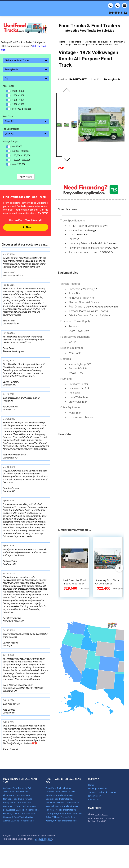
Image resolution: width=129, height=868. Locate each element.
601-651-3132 (101, 797)
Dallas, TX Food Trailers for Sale (60, 799)
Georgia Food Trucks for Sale (17, 785)
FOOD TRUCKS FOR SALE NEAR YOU (20, 763)
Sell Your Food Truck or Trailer (102, 775)
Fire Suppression (11, 129)
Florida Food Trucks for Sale (16, 778)
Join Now (26, 227)
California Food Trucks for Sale (18, 770)
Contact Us (93, 782)
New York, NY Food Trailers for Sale (62, 788)
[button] (67, 160)
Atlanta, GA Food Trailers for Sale (61, 803)
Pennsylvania (26, 69)
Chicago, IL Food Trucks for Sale (18, 799)
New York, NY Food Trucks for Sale (19, 788)
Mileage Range (10, 141)
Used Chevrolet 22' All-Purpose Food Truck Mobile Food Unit (74, 584)
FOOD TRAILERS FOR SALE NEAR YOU (63, 763)
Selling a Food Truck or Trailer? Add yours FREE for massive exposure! (23, 46)
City (26, 78)
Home (91, 767)
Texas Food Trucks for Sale (16, 774)
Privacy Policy (94, 778)
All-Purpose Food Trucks (26, 60)
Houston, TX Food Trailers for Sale (62, 792)
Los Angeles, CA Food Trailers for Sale (64, 796)
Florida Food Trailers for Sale (59, 778)
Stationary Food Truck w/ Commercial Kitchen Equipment (107, 584)
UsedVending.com (44, 821)
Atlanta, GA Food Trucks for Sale (18, 803)
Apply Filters (26, 177)
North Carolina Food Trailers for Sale (62, 785)
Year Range (9, 86)
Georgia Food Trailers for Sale (60, 781)
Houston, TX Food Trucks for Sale (19, 796)
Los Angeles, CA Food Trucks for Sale (21, 792)
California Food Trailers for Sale (60, 774)
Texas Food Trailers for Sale (58, 770)
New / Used (8, 116)
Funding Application (98, 771)
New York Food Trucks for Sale (18, 781)
